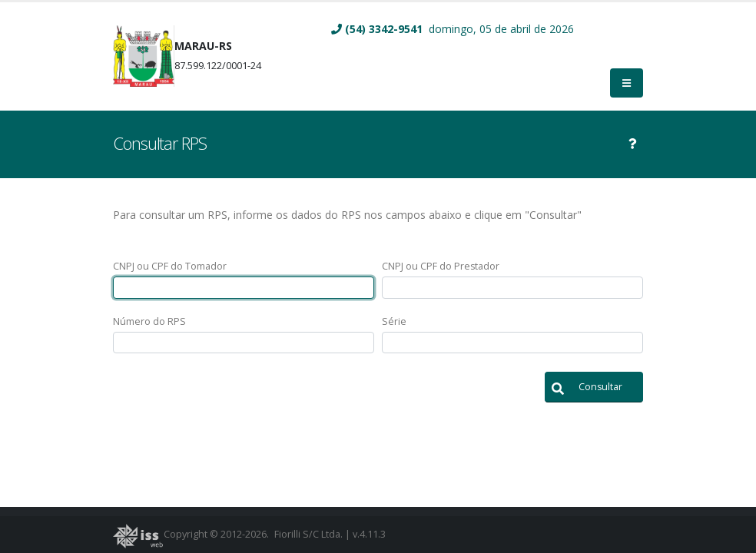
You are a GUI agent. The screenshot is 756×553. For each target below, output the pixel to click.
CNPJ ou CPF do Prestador (441, 266)
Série (394, 321)
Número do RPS (149, 321)
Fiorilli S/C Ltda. (308, 534)
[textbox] (244, 288)
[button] (594, 387)
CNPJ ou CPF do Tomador (170, 266)
